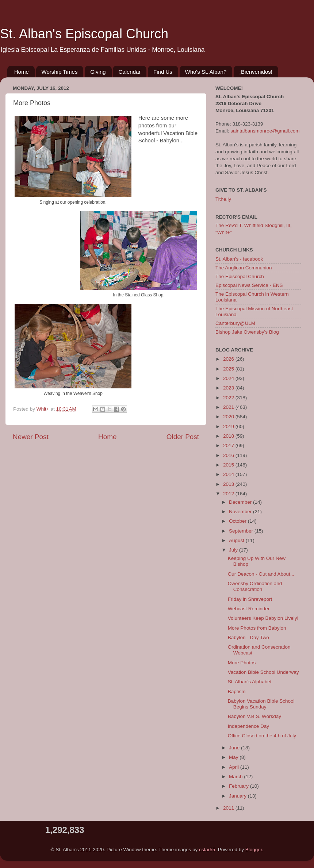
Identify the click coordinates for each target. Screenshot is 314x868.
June (235, 748)
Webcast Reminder (249, 609)
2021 (229, 407)
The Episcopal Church (240, 276)
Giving (98, 72)
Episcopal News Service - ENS (249, 285)
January (238, 796)
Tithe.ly (223, 199)
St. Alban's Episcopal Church (84, 34)
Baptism (237, 692)
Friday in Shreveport (250, 599)
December (241, 502)
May (234, 757)
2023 (229, 388)
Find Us (163, 72)
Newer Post (31, 437)
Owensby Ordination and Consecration (255, 586)
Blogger (254, 850)
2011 (229, 808)
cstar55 (207, 850)
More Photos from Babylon (257, 628)
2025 (229, 369)
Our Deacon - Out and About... (261, 574)
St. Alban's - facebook (239, 259)
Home (22, 72)
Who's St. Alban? (206, 72)
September (242, 531)
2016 (229, 455)
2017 (229, 445)
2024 (229, 378)
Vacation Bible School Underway (263, 672)
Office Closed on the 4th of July (262, 736)
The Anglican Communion (244, 268)
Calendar (129, 72)
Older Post (183, 437)
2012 (229, 494)
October (238, 521)
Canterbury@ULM (235, 323)
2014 (229, 474)
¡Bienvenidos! (256, 72)
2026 (229, 359)
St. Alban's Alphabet (250, 682)
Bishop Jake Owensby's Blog (247, 332)
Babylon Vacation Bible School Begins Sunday (261, 704)
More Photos (242, 663)
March (236, 777)
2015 (229, 465)
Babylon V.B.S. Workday (254, 716)
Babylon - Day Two (248, 637)
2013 (229, 484)
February (240, 786)
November (241, 512)
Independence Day (248, 726)
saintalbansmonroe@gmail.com (265, 131)
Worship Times (60, 72)
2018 (229, 436)
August (237, 540)
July (234, 550)
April (235, 767)
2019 (229, 427)
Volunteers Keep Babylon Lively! (263, 618)
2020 (229, 417)
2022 (229, 398)
